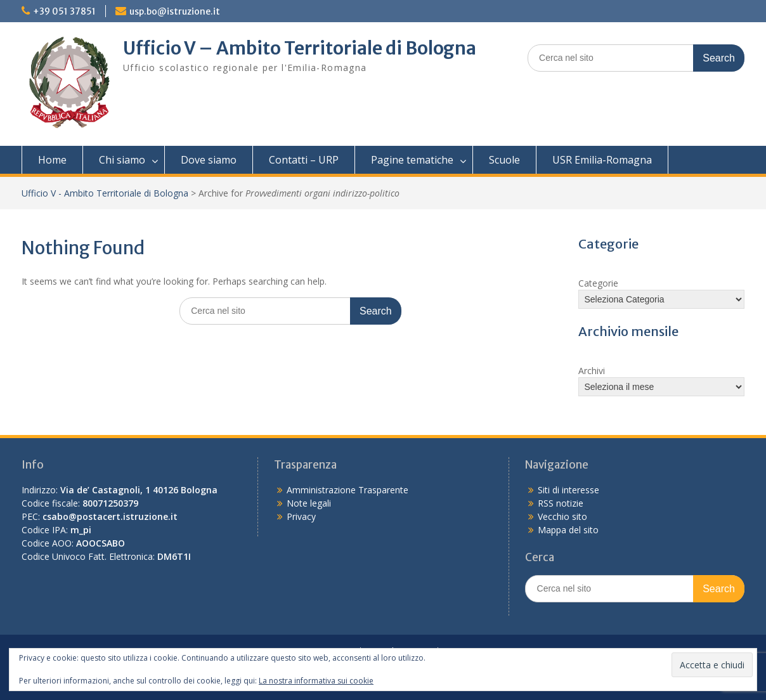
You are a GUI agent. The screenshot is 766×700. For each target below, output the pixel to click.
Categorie (598, 283)
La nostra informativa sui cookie (316, 681)
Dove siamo (209, 160)
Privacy (301, 516)
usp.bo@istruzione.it (175, 11)
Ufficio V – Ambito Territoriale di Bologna (300, 48)
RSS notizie (561, 503)
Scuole (504, 160)
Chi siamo (122, 160)
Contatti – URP (304, 160)
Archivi (592, 371)
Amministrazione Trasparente (347, 490)
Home (52, 160)
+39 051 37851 (64, 11)
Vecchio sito (562, 516)
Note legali (309, 503)
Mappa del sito (568, 530)
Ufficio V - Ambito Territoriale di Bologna (105, 193)
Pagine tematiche (412, 160)
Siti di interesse (568, 490)
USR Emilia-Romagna (602, 160)
